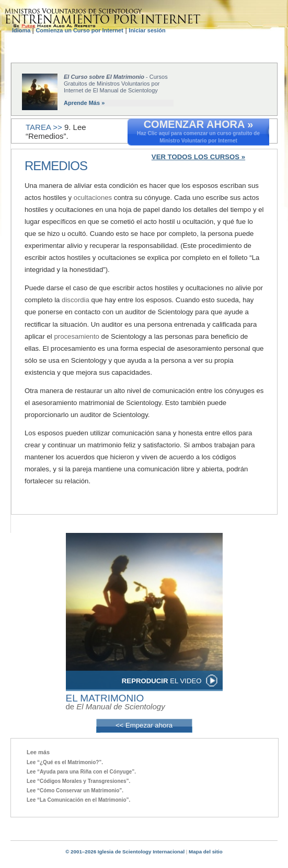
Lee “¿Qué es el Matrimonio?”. (65, 762)
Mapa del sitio (206, 852)
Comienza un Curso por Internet (79, 30)
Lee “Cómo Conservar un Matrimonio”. (75, 790)
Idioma (22, 30)
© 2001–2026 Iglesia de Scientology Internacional (125, 852)
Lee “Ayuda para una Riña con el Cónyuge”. (81, 772)
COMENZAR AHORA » (199, 124)
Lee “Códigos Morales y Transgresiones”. (78, 781)
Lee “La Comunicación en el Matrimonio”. (78, 800)
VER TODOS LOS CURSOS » (198, 157)
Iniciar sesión (147, 30)
